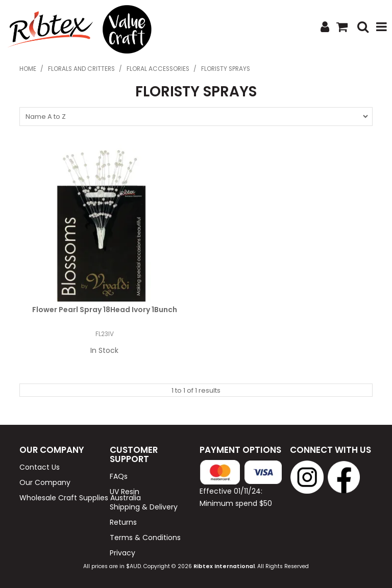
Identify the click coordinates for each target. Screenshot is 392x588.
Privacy (122, 553)
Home (28, 69)
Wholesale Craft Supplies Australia (61, 498)
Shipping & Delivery (144, 507)
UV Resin (125, 492)
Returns (123, 522)
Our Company (45, 482)
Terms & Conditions (145, 538)
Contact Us (40, 467)
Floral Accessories (158, 69)
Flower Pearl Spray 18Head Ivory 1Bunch (105, 310)
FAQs (119, 476)
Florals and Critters (81, 69)
